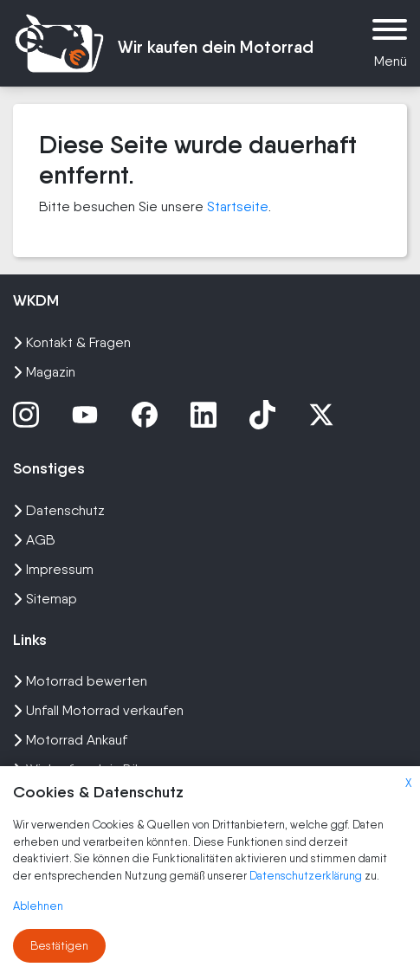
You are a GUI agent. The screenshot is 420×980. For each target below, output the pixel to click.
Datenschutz (59, 510)
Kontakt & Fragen (72, 342)
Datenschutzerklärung (307, 876)
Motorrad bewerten (80, 681)
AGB (34, 540)
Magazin (44, 372)
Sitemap (45, 599)
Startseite (238, 206)
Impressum (53, 569)
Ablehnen (38, 906)
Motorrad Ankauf (70, 740)
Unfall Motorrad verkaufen (98, 710)
